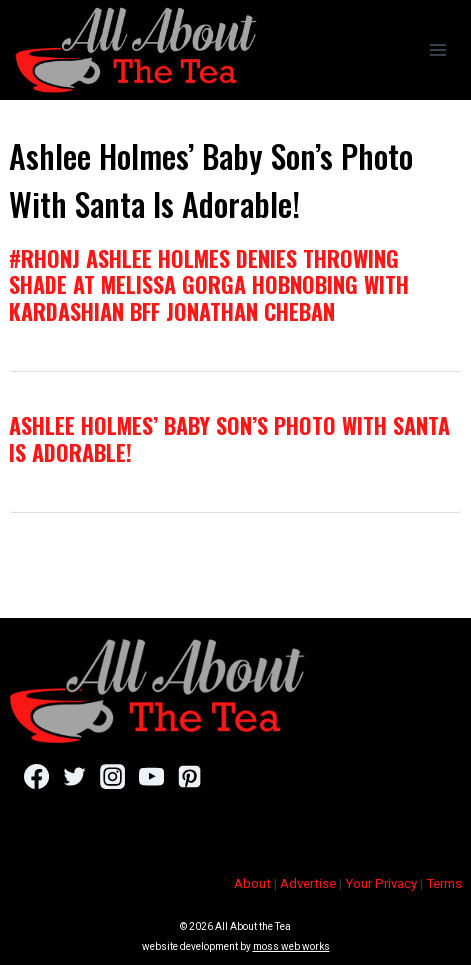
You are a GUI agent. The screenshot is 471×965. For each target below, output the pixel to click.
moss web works (291, 946)
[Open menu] (437, 49)
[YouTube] (151, 776)
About (252, 883)
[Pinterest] (189, 776)
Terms (444, 883)
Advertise (308, 883)
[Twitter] (74, 776)
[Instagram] (112, 776)
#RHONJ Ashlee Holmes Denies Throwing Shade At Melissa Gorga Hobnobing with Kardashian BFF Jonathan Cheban (209, 284)
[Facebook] (36, 776)
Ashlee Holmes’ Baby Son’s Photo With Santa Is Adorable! (229, 438)
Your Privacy (381, 883)
